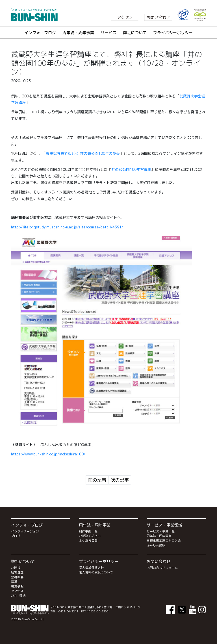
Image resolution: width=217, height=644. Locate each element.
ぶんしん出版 (156, 545)
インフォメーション (25, 531)
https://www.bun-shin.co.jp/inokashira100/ (48, 454)
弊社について (135, 33)
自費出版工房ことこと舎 (164, 541)
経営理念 (17, 572)
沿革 (14, 582)
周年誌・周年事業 (78, 33)
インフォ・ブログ (40, 33)
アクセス (125, 17)
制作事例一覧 (88, 531)
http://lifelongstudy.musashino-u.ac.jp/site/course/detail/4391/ (67, 227)
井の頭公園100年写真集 (131, 169)
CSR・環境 (18, 596)
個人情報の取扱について (96, 572)
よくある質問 (88, 541)
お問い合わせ (158, 17)
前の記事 (97, 480)
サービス (108, 33)
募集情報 (17, 586)
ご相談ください (90, 536)
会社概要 (17, 577)
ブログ (16, 536)
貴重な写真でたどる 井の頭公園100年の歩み (83, 153)
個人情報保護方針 (91, 568)
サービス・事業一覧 (161, 531)
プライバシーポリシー (173, 33)
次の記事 (120, 480)
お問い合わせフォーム (162, 568)
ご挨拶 (16, 568)
